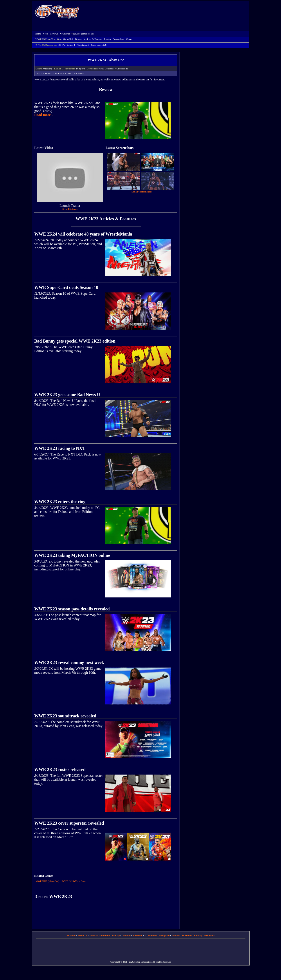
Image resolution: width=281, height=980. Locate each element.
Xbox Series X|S (99, 45)
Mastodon (187, 935)
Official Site (122, 69)
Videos (129, 39)
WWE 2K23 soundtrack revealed (65, 716)
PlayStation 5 (83, 45)
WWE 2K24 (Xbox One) (74, 881)
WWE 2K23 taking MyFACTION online (72, 555)
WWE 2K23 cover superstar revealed (69, 823)
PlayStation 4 (69, 45)
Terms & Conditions (100, 935)
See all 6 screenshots (142, 192)
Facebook (138, 935)
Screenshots (119, 39)
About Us (82, 935)
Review (108, 39)
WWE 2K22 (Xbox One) (48, 881)
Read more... (44, 115)
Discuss (79, 39)
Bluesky (198, 935)
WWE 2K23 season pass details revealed (72, 609)
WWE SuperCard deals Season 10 (66, 287)
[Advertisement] (166, 12)
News (45, 34)
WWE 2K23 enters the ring (60, 502)
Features (71, 935)
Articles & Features (93, 39)
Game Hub (68, 39)
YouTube (153, 935)
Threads (176, 935)
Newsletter (65, 34)
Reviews (54, 34)
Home (57, 12)
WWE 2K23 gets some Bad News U (67, 395)
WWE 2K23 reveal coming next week (69, 662)
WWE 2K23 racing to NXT (60, 448)
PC (59, 45)
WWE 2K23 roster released (60, 769)
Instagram (164, 935)
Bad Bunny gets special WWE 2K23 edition (75, 341)
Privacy (116, 935)
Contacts (126, 935)
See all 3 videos (70, 209)
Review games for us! (84, 34)
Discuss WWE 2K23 (53, 897)
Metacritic (209, 935)
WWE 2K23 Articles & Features (106, 219)
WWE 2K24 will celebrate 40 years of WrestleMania (83, 234)
